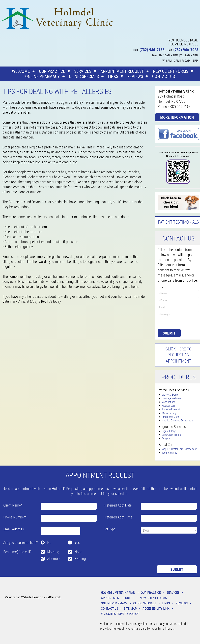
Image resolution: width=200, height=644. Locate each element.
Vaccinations (169, 402)
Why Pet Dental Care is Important (179, 449)
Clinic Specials (84, 76)
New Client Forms (171, 71)
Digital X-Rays (169, 431)
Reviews (135, 76)
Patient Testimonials (178, 222)
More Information (177, 117)
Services (83, 71)
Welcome (21, 71)
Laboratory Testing (172, 435)
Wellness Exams (170, 395)
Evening (80, 559)
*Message (178, 319)
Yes (77, 542)
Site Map (130, 608)
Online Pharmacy (43, 76)
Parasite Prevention (172, 409)
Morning (53, 552)
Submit (169, 333)
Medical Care (169, 406)
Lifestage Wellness (171, 398)
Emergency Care (170, 417)
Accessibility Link (156, 608)
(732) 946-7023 (186, 50)
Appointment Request (122, 71)
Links (113, 76)
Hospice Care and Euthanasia (177, 420)
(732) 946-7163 (152, 50)
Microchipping (169, 413)
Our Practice (52, 71)
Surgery (166, 438)
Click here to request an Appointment (178, 355)
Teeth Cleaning (170, 453)
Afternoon (54, 559)
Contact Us (163, 76)
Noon (78, 552)
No (49, 542)
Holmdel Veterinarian (118, 593)
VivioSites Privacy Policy (120, 614)
